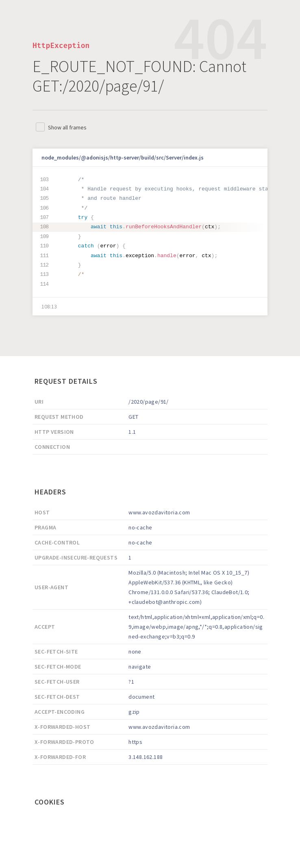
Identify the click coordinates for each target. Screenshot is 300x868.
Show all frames (67, 127)
